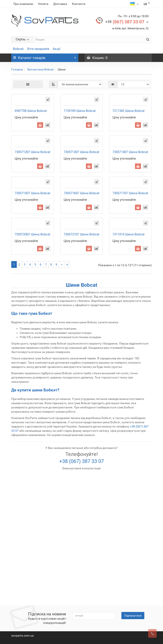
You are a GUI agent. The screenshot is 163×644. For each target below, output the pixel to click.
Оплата (43, 4)
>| (67, 390)
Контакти (79, 4)
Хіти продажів (38, 49)
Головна (17, 69)
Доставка (60, 4)
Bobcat (18, 49)
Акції (56, 49)
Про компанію (23, 4)
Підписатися (133, 616)
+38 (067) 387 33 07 (81, 587)
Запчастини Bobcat (40, 69)
